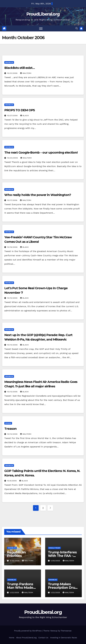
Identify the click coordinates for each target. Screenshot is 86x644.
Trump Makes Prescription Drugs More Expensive (63, 588)
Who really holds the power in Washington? (38, 195)
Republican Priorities (16, 554)
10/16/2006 (13, 247)
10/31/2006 (13, 73)
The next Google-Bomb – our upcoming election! (41, 153)
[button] (77, 28)
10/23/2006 (13, 158)
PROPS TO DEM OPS (20, 110)
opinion (8, 423)
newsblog (9, 62)
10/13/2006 (13, 392)
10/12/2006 (13, 434)
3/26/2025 (15, 561)
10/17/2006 (13, 200)
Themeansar (66, 631)
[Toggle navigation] (41, 28)
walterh (26, 73)
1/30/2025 (56, 561)
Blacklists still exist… (20, 68)
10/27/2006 (13, 116)
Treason (10, 429)
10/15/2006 (13, 298)
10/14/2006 (13, 345)
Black (25, 116)
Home (12, 638)
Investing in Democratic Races (64, 638)
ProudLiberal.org (43, 14)
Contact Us (43, 638)
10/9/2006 (12, 481)
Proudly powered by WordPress (28, 631)
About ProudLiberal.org (26, 638)
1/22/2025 (15, 593)
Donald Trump (54, 548)
